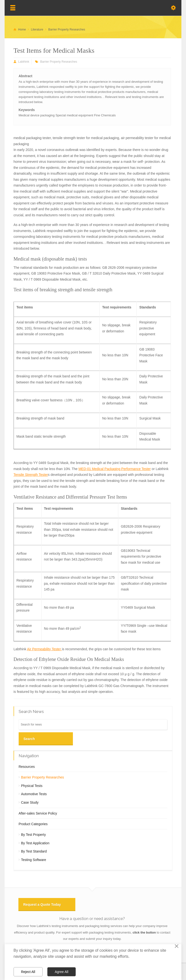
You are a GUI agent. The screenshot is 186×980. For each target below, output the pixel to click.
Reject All (28, 972)
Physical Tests (32, 786)
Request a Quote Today (42, 905)
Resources (27, 767)
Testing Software (34, 860)
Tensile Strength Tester (31, 475)
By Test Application (35, 843)
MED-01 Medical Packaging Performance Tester (115, 469)
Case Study (30, 802)
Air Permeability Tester (45, 649)
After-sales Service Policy (38, 813)
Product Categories (33, 824)
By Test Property (33, 835)
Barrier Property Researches (59, 62)
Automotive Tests (34, 794)
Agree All (62, 972)
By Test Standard (34, 851)
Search (29, 739)
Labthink (24, 62)
